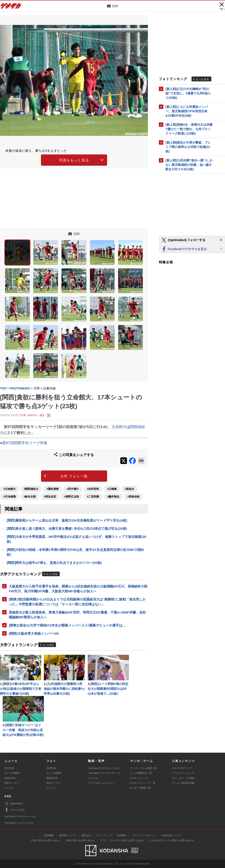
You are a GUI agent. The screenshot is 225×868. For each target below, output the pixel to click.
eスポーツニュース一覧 (143, 783)
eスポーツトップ (139, 778)
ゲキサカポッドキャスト (101, 783)
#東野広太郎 (72, 497)
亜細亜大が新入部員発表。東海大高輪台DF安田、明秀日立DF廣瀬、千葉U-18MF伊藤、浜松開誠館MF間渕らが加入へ (77, 615)
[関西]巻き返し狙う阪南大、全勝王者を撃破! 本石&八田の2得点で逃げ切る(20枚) (67, 528)
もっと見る (52, 574)
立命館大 (119, 427)
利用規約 (122, 835)
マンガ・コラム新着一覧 (143, 768)
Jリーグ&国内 (12, 773)
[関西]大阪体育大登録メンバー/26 (34, 633)
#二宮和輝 (93, 497)
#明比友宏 (50, 497)
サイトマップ (104, 835)
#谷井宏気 (93, 489)
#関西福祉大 (31, 489)
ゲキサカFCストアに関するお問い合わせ (172, 840)
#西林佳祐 (133, 497)
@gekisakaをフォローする (183, 240)
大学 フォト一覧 (74, 476)
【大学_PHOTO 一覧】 (32, 415)
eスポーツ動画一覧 (140, 788)
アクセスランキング (183, 773)
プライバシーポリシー (144, 835)
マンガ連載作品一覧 (141, 773)
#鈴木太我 (30, 497)
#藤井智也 (113, 497)
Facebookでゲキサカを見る (184, 249)
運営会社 (86, 835)
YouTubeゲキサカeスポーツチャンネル (105, 775)
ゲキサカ (11, 7)
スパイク (9, 788)
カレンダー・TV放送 (183, 778)
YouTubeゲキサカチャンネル (104, 768)
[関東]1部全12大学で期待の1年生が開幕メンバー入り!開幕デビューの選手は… (67, 625)
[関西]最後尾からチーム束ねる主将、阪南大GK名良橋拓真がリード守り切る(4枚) (67, 520)
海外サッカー (12, 783)
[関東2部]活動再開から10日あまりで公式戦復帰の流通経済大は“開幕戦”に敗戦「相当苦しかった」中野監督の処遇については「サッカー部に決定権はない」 (77, 602)
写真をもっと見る (74, 160)
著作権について (68, 835)
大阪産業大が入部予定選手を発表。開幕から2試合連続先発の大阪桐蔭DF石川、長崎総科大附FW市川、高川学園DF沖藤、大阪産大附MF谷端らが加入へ (78, 589)
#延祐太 (129, 489)
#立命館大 (10, 489)
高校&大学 (10, 778)
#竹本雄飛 (10, 497)
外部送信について (171, 835)
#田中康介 (73, 489)
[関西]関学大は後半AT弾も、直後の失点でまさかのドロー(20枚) (54, 563)
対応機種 (49, 835)
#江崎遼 (112, 489)
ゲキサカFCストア (182, 768)
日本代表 (9, 768)
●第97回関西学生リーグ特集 (24, 443)
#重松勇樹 (53, 489)
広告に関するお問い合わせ (46, 840)
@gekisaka (13, 803)
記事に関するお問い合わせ (80, 840)
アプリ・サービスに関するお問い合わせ (122, 840)
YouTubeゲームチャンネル (19, 823)
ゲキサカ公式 (14, 810)
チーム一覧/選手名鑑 (183, 783)
